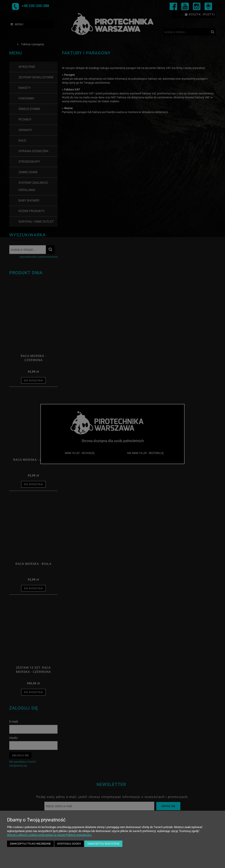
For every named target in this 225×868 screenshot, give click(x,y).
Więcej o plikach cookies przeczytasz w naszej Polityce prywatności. (50, 835)
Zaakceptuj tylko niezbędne (30, 844)
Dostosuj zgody (69, 844)
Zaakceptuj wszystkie (103, 844)
